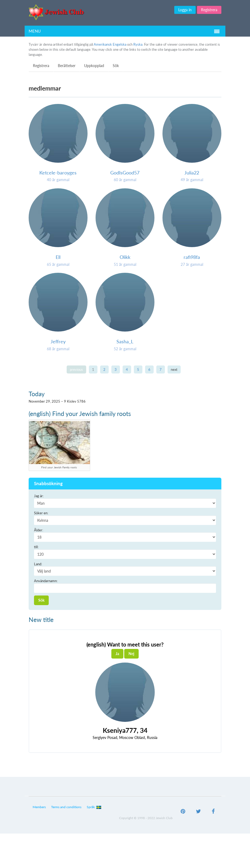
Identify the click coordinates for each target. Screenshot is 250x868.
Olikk (125, 257)
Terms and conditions (66, 807)
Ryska (138, 44)
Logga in (185, 10)
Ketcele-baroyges (58, 173)
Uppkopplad (94, 66)
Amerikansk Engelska (110, 44)
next (174, 369)
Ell (58, 257)
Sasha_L (125, 341)
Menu (35, 31)
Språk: (94, 807)
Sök (116, 66)
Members (39, 807)
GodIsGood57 (125, 173)
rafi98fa (192, 257)
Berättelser (67, 66)
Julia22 (192, 173)
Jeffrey (58, 341)
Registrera (209, 10)
